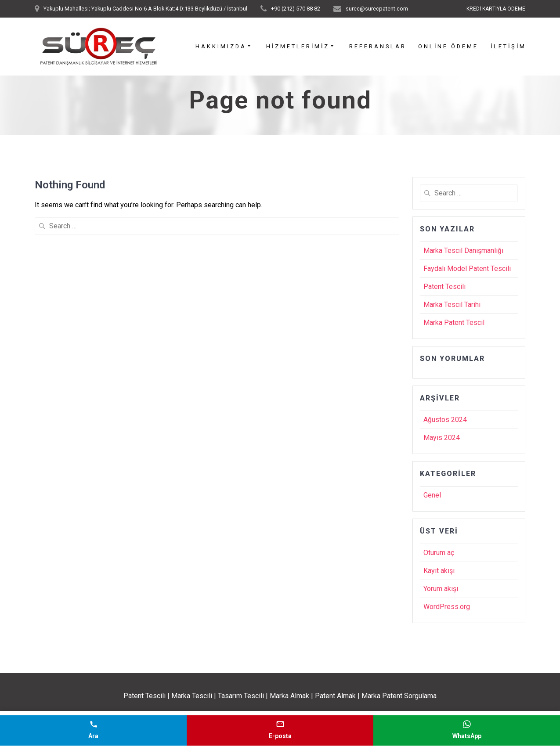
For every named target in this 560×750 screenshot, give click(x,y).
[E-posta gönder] (280, 730)
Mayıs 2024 (442, 438)
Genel (432, 495)
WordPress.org (447, 607)
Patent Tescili (444, 287)
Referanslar (378, 47)
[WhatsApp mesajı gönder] (467, 730)
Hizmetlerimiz (298, 47)
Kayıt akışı (439, 571)
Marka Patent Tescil (454, 323)
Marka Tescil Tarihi (452, 305)
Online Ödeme (448, 47)
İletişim (508, 47)
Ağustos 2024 (445, 420)
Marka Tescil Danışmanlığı (463, 251)
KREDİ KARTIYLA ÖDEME (496, 9)
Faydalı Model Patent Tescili (467, 269)
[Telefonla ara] (93, 730)
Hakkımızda (221, 47)
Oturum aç (439, 553)
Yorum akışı (441, 589)
